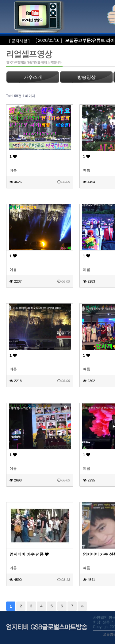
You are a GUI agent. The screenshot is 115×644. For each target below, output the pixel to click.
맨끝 (82, 606)
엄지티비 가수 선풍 (29, 554)
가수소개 (33, 77)
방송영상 (86, 77)
